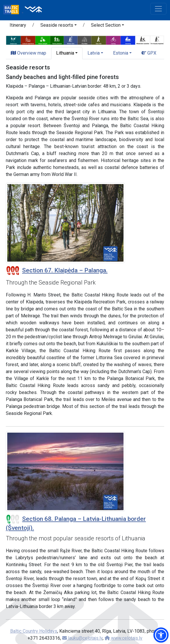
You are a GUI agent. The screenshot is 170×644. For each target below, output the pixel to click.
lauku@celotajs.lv (82, 638)
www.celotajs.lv (124, 638)
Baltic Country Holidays (34, 631)
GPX (149, 53)
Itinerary (18, 25)
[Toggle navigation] (158, 9)
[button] (59, 26)
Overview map (28, 53)
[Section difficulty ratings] (13, 271)
